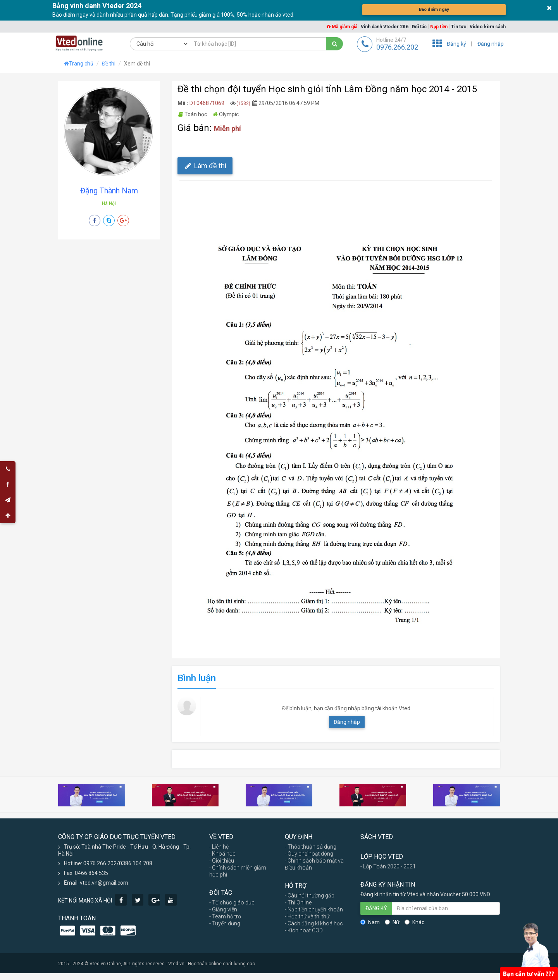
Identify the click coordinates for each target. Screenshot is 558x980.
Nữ (392, 922)
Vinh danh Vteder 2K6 (385, 27)
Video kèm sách (488, 27)
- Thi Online (298, 902)
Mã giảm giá (342, 27)
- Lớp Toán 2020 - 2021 (388, 866)
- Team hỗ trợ (225, 916)
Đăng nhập (491, 44)
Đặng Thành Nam (109, 191)
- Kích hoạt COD (304, 930)
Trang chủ (79, 64)
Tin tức (459, 27)
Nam (370, 922)
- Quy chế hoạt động (309, 854)
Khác (414, 922)
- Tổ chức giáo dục (232, 902)
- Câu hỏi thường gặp (310, 896)
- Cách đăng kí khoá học (314, 923)
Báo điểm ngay (434, 10)
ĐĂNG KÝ (376, 908)
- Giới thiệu (222, 861)
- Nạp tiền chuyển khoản (314, 909)
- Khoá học (222, 854)
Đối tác (419, 27)
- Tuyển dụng (225, 923)
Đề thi (109, 64)
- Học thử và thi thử (307, 916)
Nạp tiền (439, 27)
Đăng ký (456, 44)
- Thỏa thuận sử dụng (311, 847)
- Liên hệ (219, 847)
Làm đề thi (205, 166)
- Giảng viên (223, 909)
